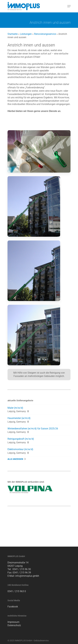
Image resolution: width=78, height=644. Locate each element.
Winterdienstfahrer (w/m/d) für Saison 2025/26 (33, 429)
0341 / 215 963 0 (17, 591)
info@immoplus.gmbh (27, 576)
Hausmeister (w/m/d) (19, 418)
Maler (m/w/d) (15, 408)
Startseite (13, 34)
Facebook (13, 607)
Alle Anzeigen (15, 459)
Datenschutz (14, 625)
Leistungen (26, 34)
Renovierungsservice (45, 34)
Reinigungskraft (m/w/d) (21, 439)
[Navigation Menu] (69, 6)
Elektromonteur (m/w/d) (20, 449)
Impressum (13, 622)
